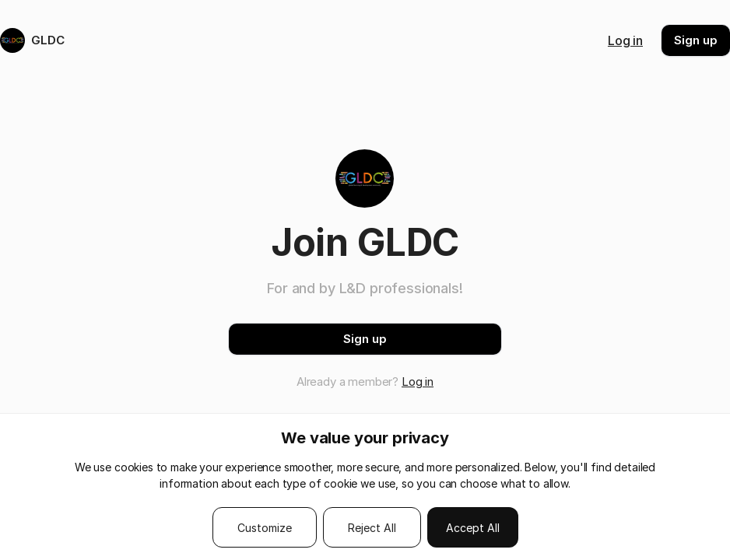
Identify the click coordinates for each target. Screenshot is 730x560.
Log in (625, 40)
